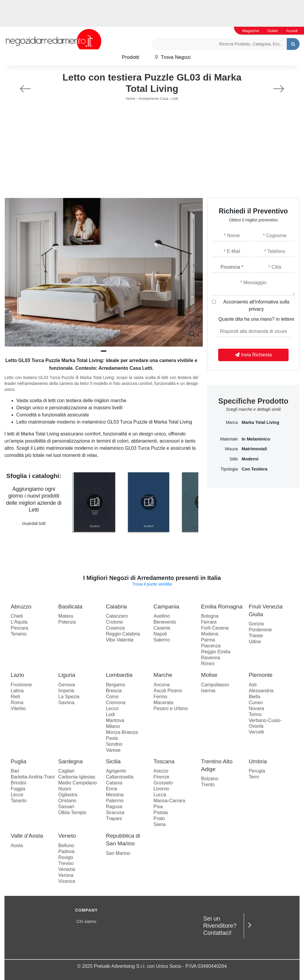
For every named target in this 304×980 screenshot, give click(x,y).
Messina (115, 795)
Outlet (273, 31)
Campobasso (215, 685)
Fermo (160, 697)
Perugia (257, 771)
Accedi (292, 31)
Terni (254, 777)
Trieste (256, 636)
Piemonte (261, 675)
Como (112, 697)
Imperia (66, 691)
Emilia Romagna (222, 607)
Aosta (17, 845)
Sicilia (113, 761)
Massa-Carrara (169, 801)
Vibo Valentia (120, 640)
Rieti (15, 697)
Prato (159, 818)
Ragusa (114, 807)
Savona (66, 703)
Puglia (19, 761)
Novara (256, 708)
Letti (175, 99)
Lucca (160, 795)
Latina (17, 691)
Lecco (112, 708)
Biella (255, 697)
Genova (66, 685)
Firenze (161, 777)
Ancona (161, 685)
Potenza (67, 622)
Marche (163, 675)
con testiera (255, 469)
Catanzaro (117, 616)
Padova (66, 851)
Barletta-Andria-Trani (33, 777)
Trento (208, 785)
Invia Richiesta (253, 355)
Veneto (67, 836)
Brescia (114, 691)
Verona (66, 875)
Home (131, 99)
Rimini (208, 664)
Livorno (161, 789)
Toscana (164, 761)
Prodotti (130, 57)
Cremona (116, 703)
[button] (104, 351)
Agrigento (116, 771)
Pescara (19, 628)
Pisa (158, 807)
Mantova (115, 720)
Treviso (66, 863)
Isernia (208, 691)
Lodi (110, 714)
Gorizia (256, 624)
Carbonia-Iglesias (77, 777)
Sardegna (70, 761)
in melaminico (256, 439)
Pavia (112, 738)
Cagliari (66, 771)
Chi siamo (87, 921)
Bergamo (116, 685)
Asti (253, 685)
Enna (111, 789)
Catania (114, 783)
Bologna (210, 616)
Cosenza (115, 628)
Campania (166, 607)
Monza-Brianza (122, 732)
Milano (113, 726)
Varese (113, 750)
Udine (255, 642)
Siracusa (115, 813)
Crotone (114, 622)
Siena (160, 824)
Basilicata (70, 607)
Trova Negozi (173, 57)
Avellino (162, 616)
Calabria (117, 607)
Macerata (163, 703)
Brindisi (18, 783)
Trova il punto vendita (152, 584)
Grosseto (163, 783)
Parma (208, 640)
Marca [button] (232, 422)
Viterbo (18, 708)
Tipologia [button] (229, 469)
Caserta (162, 628)
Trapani (114, 818)
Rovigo (66, 857)
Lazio (17, 675)
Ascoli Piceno (168, 691)
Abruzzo (21, 607)
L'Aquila (19, 622)
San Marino (118, 853)
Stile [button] (234, 459)
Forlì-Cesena (215, 628)
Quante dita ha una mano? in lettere (256, 319)
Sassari (66, 807)
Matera (66, 616)
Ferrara (209, 622)
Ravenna (210, 658)
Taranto (19, 801)
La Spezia (69, 697)
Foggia (18, 789)
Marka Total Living (260, 422)
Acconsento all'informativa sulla (256, 305)
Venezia (67, 869)
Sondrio (114, 744)
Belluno (66, 845)
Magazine (251, 31)
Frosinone (21, 685)
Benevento (165, 622)
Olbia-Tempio (72, 813)
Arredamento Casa (153, 99)
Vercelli (256, 732)
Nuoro (65, 789)
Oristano (67, 801)
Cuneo (256, 703)
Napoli (160, 634)
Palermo (115, 801)
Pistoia (161, 813)
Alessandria (261, 691)
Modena (210, 634)
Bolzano (210, 779)
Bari (15, 771)
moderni (250, 459)
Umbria (258, 761)
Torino (255, 714)
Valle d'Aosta (27, 836)
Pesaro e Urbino (171, 708)
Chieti (17, 616)
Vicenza (67, 881)
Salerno (162, 640)
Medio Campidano (77, 783)
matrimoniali (254, 449)
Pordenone (260, 630)
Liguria (67, 675)
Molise (209, 675)
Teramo (19, 634)
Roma (17, 703)
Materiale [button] (229, 439)
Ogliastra (68, 795)
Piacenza (211, 646)
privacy (256, 309)
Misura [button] (232, 449)
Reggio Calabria (123, 634)
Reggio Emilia (216, 652)
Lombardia (119, 675)
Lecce (17, 795)
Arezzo (161, 771)
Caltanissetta (120, 777)
